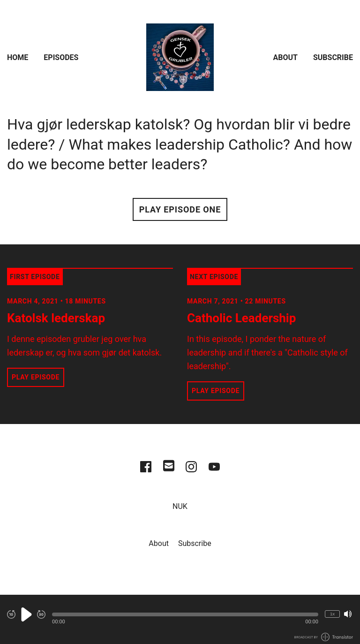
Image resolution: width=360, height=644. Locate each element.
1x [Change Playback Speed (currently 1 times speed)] (332, 614)
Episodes (61, 57)
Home (18, 57)
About (285, 57)
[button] (185, 614)
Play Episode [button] (36, 377)
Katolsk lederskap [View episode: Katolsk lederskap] (56, 318)
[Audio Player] (180, 619)
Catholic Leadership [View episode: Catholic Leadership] (241, 318)
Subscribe (333, 57)
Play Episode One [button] (180, 209)
